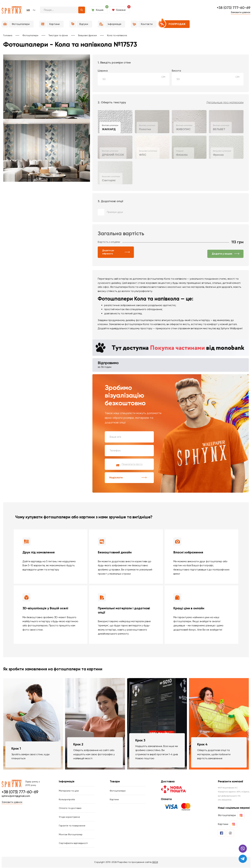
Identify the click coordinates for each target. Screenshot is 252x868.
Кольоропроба (67, 800)
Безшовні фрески (87, 35)
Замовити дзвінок (241, 12)
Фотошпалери (30, 35)
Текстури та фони (58, 35)
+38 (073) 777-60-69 (234, 8)
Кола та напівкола (117, 35)
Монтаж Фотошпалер (71, 835)
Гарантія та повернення (72, 826)
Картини (114, 800)
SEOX (155, 862)
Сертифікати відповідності (73, 843)
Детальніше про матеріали (225, 102)
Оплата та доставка (70, 808)
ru (34, 10)
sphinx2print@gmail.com (16, 796)
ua (28, 10)
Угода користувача (69, 817)
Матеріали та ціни (69, 791)
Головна (8, 35)
